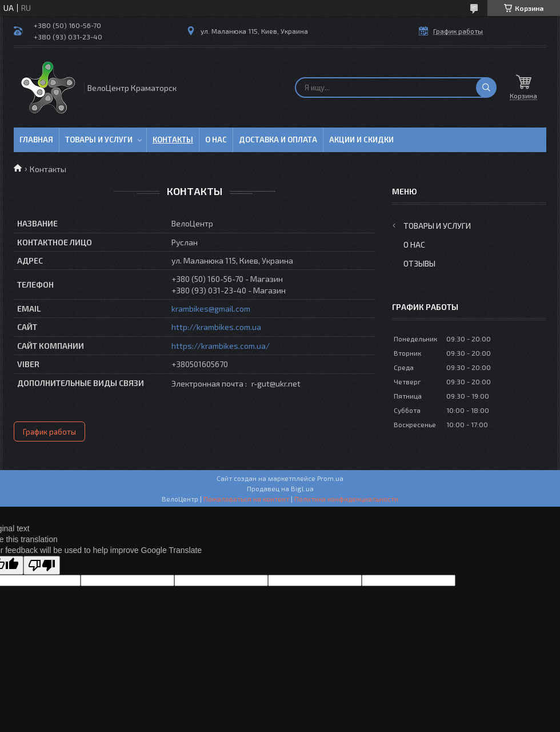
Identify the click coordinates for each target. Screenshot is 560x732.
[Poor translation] (42, 565)
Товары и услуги (99, 140)
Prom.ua (330, 478)
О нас (216, 140)
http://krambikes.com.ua (216, 327)
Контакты (173, 140)
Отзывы (419, 263)
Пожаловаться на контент (246, 499)
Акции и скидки (361, 140)
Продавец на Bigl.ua (280, 488)
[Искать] (486, 87)
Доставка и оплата (278, 140)
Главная (36, 140)
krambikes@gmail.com (211, 309)
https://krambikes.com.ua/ (221, 346)
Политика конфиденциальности (346, 499)
